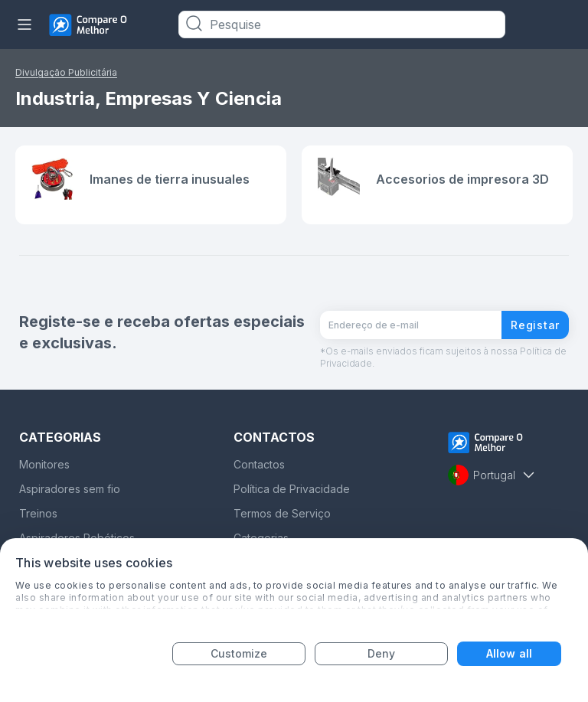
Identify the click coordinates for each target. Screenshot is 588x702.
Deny (381, 653)
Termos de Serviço (282, 513)
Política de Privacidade (292, 489)
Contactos (259, 464)
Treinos (38, 513)
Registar (535, 325)
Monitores (44, 464)
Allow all (509, 653)
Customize (239, 653)
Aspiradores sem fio (70, 489)
